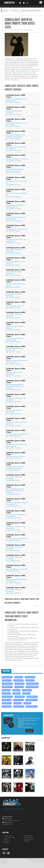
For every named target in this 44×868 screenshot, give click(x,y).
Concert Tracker (28, 73)
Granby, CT (16, 690)
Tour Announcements (10, 837)
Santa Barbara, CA (32, 683)
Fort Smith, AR (30, 677)
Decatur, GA (6, 690)
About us (6, 841)
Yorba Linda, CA (7, 677)
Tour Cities (6, 671)
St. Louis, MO (30, 680)
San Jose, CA (6, 693)
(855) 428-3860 (9, 817)
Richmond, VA (7, 703)
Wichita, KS (18, 677)
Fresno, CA (16, 693)
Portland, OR (19, 687)
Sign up (30, 731)
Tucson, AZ (17, 703)
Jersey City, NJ (7, 706)
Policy (4, 863)
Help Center (27, 841)
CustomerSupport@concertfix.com (11, 821)
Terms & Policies (28, 836)
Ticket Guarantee (29, 839)
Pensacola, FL (7, 680)
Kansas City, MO (7, 696)
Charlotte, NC (27, 690)
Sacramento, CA (32, 696)
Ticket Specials (28, 837)
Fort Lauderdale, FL (32, 687)
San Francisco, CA (31, 706)
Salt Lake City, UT (31, 700)
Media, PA (27, 703)
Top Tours (6, 839)
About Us (5, 860)
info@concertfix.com (8, 824)
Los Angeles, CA (18, 700)
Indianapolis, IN (7, 683)
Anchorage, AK (18, 680)
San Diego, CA (19, 683)
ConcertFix (9, 3)
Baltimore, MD (20, 696)
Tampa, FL (26, 693)
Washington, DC (7, 687)
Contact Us (7, 843)
